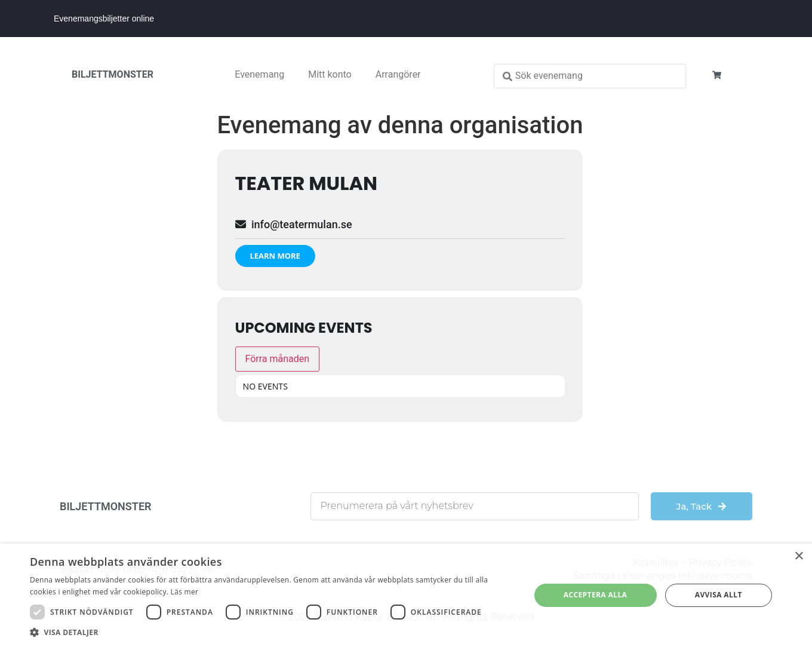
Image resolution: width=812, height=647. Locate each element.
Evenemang (259, 74)
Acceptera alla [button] (596, 595)
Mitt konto (330, 74)
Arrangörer (398, 74)
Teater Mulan (307, 183)
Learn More (275, 256)
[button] (273, 632)
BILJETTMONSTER (113, 74)
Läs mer (185, 592)
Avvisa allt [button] (719, 595)
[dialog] (406, 595)
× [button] (799, 556)
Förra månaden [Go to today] (278, 359)
